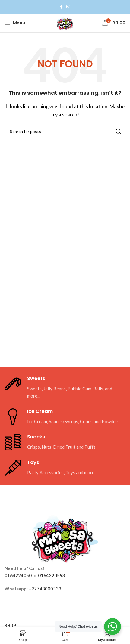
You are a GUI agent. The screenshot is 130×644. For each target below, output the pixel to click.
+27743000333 (45, 589)
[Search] (65, 132)
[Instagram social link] (68, 7)
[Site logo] (65, 22)
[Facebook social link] (61, 7)
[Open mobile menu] (15, 23)
